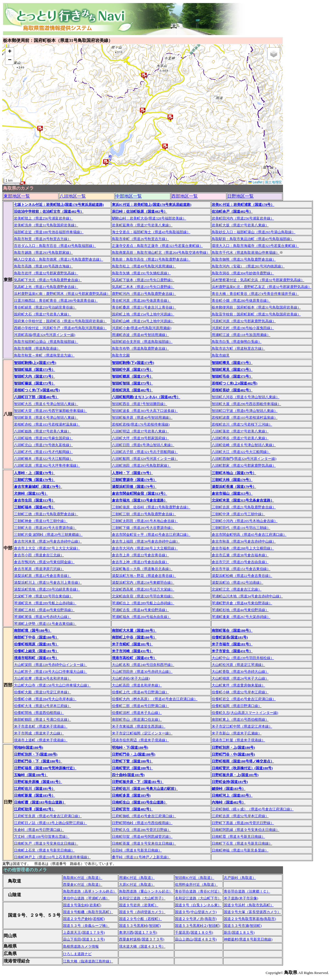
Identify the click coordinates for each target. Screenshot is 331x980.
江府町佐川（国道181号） (35, 789)
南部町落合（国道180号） (232, 630)
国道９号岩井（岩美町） (139, 905)
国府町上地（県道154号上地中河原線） (143, 314)
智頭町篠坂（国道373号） (35, 383)
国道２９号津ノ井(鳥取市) (196, 919)
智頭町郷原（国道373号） (132, 376)
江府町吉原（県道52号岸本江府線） (240, 816)
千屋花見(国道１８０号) (194, 932)
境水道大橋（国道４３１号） (142, 946)
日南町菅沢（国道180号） (132, 768)
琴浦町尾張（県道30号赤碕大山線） (43, 617)
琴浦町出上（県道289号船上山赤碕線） (143, 603)
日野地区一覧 (241, 196)
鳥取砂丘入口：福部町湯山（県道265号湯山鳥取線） (254, 232)
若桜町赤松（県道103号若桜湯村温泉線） (47, 424)
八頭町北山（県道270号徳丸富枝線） (43, 445)
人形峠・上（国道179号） (35, 473)
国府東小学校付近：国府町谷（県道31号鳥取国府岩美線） (60, 321)
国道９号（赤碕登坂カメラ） (142, 912)
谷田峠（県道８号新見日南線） (137, 850)
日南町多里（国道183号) (131, 795)
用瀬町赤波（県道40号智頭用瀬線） (140, 335)
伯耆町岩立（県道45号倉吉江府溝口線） (244, 699)
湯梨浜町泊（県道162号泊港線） (238, 582)
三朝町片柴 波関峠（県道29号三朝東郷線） (48, 535)
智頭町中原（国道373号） (132, 370)
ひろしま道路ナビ (77, 954)
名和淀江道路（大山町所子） (142, 898)
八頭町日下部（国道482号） (36, 397)
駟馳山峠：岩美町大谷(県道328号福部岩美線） (149, 218)
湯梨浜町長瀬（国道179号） (234, 487)
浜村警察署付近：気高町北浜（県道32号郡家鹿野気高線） (258, 280)
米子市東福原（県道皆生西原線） (139, 726)
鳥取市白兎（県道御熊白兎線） (237, 342)
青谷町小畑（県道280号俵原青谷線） (241, 300)
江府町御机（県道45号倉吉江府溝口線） (144, 816)
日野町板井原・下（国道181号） (138, 782)
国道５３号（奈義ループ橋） (86, 926)
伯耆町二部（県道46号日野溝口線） (140, 706)
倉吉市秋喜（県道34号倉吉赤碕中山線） (244, 541)
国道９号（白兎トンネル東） (198, 905)
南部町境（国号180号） (33, 630)
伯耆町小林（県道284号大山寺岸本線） (45, 699)
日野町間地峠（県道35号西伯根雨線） (142, 823)
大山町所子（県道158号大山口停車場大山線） (51, 672)
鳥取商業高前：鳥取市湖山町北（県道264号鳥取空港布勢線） (161, 253)
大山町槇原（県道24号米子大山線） (240, 678)
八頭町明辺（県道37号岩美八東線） (140, 431)
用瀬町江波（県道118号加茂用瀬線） (241, 335)
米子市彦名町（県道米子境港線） (41, 726)
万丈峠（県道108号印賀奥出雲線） (42, 837)
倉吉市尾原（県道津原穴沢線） (39, 569)
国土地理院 (273, 182)
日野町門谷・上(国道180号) (134, 754)
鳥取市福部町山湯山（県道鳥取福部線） (46, 342)
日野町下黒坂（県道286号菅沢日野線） (243, 823)
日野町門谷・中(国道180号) (233, 754)
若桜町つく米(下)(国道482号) (37, 390)
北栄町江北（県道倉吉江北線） (237, 589)
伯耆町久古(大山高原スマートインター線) (245, 713)
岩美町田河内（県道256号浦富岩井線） (243, 218)
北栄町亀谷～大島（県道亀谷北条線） (142, 569)
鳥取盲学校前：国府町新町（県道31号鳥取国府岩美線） (256, 314)
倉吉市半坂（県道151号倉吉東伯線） (241, 569)
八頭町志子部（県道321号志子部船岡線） (145, 452)
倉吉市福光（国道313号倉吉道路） (140, 500)
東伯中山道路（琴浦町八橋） (86, 898)
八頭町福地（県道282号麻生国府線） (43, 438)
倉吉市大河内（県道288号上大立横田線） (145, 548)
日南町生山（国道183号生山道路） (140, 802)
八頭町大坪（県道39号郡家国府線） (140, 438)
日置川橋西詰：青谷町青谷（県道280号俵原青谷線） (56, 300)
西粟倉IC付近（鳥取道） (83, 884)
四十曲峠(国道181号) (128, 775)
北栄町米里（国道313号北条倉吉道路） (243, 500)
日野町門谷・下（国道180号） (38, 761)
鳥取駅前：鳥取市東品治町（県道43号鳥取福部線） (253, 239)
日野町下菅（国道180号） (132, 761)
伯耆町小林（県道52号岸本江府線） (240, 692)
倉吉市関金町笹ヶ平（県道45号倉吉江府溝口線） (151, 535)
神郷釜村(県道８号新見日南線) (248, 939)
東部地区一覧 (17, 196)
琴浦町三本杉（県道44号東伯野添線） (44, 610)
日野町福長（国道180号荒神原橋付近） (45, 768)
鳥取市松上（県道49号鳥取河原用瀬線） (144, 266)
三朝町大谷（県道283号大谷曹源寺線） (45, 528)
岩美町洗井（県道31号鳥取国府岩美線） (46, 225)
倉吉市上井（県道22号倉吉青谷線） (140, 555)
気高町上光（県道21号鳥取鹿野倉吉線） (46, 287)
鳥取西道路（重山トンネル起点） (146, 891)
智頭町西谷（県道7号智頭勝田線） (140, 404)
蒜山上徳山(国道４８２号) (196, 939)
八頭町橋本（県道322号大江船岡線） (43, 459)
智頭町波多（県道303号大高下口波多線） (145, 411)
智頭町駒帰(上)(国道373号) (35, 363)
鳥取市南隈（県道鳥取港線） (37, 348)
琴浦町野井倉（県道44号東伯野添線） (242, 603)
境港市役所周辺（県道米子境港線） (140, 740)
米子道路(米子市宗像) (241, 898)
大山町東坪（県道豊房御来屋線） (238, 685)
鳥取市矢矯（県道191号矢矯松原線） (141, 273)
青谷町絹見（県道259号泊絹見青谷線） (45, 307)
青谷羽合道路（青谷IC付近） (198, 891)
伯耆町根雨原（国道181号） (36, 644)
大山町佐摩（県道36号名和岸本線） (43, 678)
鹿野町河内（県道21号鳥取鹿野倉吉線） (144, 294)
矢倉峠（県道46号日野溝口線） (39, 830)
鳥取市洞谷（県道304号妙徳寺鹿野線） (243, 273)
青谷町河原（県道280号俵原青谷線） (141, 300)
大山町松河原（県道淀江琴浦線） (238, 665)
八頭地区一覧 (73, 196)
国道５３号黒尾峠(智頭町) (140, 926)
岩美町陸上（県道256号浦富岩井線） (43, 218)
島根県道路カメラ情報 (81, 946)
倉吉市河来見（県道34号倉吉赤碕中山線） (48, 541)
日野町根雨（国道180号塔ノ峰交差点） (243, 761)
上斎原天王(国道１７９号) (84, 932)
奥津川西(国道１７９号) (138, 932)
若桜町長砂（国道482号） (232, 390)
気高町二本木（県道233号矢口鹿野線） (143, 287)
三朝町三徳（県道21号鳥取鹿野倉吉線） (46, 514)
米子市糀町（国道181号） (132, 644)
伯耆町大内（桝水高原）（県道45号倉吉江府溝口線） (155, 699)
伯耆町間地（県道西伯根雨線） (39, 713)
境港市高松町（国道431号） (134, 658)
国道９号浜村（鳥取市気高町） (249, 905)
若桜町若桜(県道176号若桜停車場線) (141, 424)
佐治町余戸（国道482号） (232, 211)
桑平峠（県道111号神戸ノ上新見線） (141, 857)
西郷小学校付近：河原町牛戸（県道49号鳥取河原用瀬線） (60, 328)
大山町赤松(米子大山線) (131, 678)
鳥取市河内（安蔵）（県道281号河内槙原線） (248, 266)
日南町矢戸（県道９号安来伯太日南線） (46, 843)
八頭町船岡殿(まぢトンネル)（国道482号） (146, 397)
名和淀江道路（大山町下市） (198, 898)
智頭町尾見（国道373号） (232, 370)
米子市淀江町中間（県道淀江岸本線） (242, 726)
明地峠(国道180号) (29, 747)
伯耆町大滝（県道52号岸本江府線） (43, 706)
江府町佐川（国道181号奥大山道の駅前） (145, 789)
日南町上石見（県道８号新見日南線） (44, 850)
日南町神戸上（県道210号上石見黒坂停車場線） (52, 857)
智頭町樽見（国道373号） (232, 363)
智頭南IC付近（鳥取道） (195, 878)
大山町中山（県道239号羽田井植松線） (243, 658)
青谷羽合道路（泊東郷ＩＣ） (247, 891)
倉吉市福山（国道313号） (232, 493)
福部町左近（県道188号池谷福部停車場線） (49, 232)
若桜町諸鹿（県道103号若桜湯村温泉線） (245, 418)
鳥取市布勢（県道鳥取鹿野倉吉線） (140, 348)
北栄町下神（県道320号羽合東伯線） (43, 596)
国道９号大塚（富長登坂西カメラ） (252, 912)
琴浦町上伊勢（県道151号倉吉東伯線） (45, 624)
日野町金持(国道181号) (230, 782)
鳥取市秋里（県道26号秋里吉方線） (43, 239)
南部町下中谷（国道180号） (36, 637)
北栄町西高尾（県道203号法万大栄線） (143, 589)
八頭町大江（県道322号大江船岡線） (241, 452)
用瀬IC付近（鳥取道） (137, 878)
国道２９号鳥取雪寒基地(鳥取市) (250, 919)
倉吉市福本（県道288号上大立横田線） (243, 548)
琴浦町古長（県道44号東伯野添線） (140, 610)
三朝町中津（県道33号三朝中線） (238, 514)
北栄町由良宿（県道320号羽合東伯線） (143, 596)
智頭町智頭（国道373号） (132, 383)
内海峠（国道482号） (229, 802)
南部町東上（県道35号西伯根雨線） (240, 720)
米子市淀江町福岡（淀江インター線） (142, 733)
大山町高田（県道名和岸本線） (137, 685)
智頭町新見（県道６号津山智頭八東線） (46, 418)
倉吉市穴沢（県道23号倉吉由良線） (240, 562)
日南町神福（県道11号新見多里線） (240, 850)
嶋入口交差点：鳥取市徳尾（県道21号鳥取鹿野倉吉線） (59, 259)
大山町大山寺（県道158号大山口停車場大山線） (52, 685)
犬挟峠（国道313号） (31, 493)
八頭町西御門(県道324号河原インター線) (244, 459)
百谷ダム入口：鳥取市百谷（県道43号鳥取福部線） (55, 246)
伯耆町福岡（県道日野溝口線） (237, 706)
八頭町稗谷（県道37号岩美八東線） (240, 438)
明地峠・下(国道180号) (130, 747)
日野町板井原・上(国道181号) (235, 775)
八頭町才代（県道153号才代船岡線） (43, 452)
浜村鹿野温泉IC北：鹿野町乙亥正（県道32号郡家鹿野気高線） (262, 287)
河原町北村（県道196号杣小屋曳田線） (243, 328)
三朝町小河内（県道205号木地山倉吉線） (245, 521)
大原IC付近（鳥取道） (137, 884)
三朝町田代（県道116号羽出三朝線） (241, 528)
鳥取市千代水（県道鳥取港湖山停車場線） (246, 253)
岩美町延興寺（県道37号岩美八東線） (142, 225)
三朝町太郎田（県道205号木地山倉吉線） (145, 521)
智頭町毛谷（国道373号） (232, 376)
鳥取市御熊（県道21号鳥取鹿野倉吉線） (244, 259)
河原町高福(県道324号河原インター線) (45, 335)
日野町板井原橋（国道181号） (38, 782)
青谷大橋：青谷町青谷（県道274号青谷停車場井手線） (255, 294)
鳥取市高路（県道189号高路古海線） (43, 266)
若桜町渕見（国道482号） (132, 390)
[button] (144, 76)
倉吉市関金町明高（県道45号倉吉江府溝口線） (249, 535)
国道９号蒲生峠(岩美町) (82, 905)
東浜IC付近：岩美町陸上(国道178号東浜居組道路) (152, 205)
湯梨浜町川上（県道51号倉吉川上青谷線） (48, 582)
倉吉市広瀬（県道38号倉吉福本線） (240, 555)
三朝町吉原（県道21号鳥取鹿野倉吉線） (244, 507)
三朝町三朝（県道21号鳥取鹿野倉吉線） (144, 514)
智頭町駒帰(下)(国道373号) (133, 363)
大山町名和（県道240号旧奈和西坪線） (143, 665)
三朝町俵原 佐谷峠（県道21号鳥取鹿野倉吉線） (151, 507)
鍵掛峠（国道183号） (229, 789)
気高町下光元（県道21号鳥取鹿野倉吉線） (48, 280)
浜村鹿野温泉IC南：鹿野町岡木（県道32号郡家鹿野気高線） (62, 294)
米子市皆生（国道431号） (232, 651)
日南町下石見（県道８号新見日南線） (242, 843)
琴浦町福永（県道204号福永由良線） (141, 617)
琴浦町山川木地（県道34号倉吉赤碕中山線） (247, 596)
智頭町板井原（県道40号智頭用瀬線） (142, 418)
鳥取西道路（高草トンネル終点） (90, 891)
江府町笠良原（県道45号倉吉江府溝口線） (48, 816)
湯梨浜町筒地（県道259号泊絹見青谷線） (47, 589)
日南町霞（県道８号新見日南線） (238, 837)
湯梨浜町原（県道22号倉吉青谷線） (43, 576)
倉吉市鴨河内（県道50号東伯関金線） (44, 562)
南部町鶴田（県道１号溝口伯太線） (43, 720)
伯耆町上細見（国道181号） (36, 651)
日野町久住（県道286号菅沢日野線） (141, 830)
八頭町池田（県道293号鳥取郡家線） (141, 465)
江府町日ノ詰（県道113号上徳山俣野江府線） (50, 823)
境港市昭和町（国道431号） (36, 658)
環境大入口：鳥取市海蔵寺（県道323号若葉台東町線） (255, 246)
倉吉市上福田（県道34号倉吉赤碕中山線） (146, 541)
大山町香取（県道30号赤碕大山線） (240, 672)
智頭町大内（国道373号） (35, 376)
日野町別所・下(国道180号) (36, 754)
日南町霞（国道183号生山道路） (40, 802)
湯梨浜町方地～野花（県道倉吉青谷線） (144, 576)
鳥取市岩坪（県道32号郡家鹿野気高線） (46, 273)
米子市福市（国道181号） (232, 644)
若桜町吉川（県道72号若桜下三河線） (242, 424)
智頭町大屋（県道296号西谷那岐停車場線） (247, 404)
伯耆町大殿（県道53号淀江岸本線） (43, 692)
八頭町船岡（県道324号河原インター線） (145, 459)
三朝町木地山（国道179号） (234, 473)
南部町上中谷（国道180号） (134, 637)
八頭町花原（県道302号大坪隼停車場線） (47, 465)
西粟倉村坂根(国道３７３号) (142, 939)
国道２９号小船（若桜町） (140, 919)
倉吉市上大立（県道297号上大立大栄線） (47, 548)
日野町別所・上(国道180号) (233, 747)
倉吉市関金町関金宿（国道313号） (140, 493)
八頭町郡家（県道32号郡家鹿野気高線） (244, 465)
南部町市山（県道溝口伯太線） (137, 720)
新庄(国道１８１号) (239, 932)
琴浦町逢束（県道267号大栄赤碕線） (241, 617)
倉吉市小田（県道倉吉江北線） (39, 555)
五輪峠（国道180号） (31, 775)
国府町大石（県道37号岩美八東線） (43, 314)
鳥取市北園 (121, 355)
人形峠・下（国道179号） (132, 473)
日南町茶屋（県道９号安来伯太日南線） (144, 843)
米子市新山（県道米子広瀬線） (237, 733)
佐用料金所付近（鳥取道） (196, 884)
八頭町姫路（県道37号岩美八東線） (43, 431)
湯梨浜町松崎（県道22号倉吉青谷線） (242, 576)
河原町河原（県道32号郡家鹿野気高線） (244, 321)
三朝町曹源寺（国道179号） (134, 480)
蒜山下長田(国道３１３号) (84, 939)
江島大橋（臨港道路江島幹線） (88, 961)
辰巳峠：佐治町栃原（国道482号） (140, 211)
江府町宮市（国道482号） (132, 809)
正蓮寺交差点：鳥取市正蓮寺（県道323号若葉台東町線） (157, 246)
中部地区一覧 (129, 196)
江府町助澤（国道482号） (35, 809)
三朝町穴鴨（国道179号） (35, 480)
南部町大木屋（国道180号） (134, 630)
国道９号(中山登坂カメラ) (196, 912)
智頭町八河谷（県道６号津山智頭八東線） (246, 397)
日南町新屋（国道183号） (35, 795)
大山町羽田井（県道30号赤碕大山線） (142, 672)
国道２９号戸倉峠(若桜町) (84, 919)
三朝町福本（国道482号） (35, 507)
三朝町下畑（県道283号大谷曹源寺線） (143, 528)
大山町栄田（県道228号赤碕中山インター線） (51, 665)
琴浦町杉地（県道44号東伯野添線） (240, 610)
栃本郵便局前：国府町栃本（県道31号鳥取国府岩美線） (256, 307)
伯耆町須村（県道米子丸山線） (137, 713)
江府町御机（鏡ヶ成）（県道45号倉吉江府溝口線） (253, 809)
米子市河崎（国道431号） (132, 651)
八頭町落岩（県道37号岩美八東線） (240, 431)
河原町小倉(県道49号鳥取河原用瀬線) (142, 328)
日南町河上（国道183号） (232, 795)
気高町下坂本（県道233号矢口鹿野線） (143, 280)
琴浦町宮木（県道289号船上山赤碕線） (45, 603)
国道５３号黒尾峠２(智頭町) (198, 926)
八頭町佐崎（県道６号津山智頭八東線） (244, 445)
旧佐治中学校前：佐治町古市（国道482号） (49, 211)
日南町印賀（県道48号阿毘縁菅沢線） (142, 837)
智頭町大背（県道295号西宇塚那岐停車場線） (51, 411)
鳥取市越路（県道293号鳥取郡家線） (43, 253)
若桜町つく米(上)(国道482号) (235, 383)
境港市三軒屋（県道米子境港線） (238, 740)
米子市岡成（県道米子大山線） (39, 733)
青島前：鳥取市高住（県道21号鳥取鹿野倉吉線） (151, 259)
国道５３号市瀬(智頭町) (243, 926)
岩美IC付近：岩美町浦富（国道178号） (243, 205)
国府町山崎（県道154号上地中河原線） (143, 321)
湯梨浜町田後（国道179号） (134, 487)
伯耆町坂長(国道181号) (230, 637)
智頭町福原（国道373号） (35, 370)
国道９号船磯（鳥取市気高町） (88, 912)
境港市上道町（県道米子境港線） (41, 740)
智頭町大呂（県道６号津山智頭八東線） (46, 404)
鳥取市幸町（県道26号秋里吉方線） (140, 239)
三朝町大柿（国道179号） (232, 480)
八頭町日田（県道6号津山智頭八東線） (143, 445)
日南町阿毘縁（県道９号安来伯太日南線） (246, 830)
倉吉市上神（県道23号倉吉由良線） (140, 562)
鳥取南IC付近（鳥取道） (83, 878)
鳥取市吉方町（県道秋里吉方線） (238, 348)
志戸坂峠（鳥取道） (240, 878)
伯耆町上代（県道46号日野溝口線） (140, 692)
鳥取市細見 (221, 355)
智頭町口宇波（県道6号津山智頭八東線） (245, 411)
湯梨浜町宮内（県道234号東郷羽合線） (143, 582)
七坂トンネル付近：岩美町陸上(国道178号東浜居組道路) (59, 205)
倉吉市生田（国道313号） (35, 500)
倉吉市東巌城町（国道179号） (38, 487)
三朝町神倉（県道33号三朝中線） (41, 521)
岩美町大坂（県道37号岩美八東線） (240, 225)
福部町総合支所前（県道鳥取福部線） (142, 342)
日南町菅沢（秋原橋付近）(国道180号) (242, 768)
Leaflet (255, 182)
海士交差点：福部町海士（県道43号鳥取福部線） (151, 232)
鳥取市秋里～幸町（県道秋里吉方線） (44, 355)
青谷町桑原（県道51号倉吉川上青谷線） (144, 307)
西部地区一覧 (185, 196)
